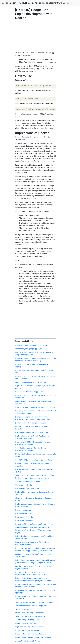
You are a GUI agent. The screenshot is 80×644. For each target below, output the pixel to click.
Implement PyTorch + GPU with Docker (30, 627)
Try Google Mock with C (24, 609)
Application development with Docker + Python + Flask (36, 407)
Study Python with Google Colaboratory (30, 613)
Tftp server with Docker (24, 485)
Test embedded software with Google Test (31, 606)
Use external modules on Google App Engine (32, 432)
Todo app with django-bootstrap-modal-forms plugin (35, 602)
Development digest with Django (27, 489)
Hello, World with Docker (24, 521)
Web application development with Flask (30, 616)
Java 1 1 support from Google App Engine (31, 382)
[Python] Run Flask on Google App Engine (31, 423)
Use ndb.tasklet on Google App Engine (30, 392)
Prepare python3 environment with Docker (31, 634)
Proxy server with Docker (25, 517)
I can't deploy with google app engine (29, 349)
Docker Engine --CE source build (27, 623)
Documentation (9, 3)
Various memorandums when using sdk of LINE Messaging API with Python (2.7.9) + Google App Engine (33, 530)
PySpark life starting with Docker (27, 630)
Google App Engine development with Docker (32, 345)
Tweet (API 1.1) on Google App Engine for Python (34, 460)
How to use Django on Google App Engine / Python (34, 524)
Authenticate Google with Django (28, 481)
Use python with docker (24, 514)
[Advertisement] (65, 160)
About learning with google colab (28, 620)
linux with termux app (23, 510)
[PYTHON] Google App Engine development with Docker (44, 3)
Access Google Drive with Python (28, 641)
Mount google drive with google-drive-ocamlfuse (33, 637)
